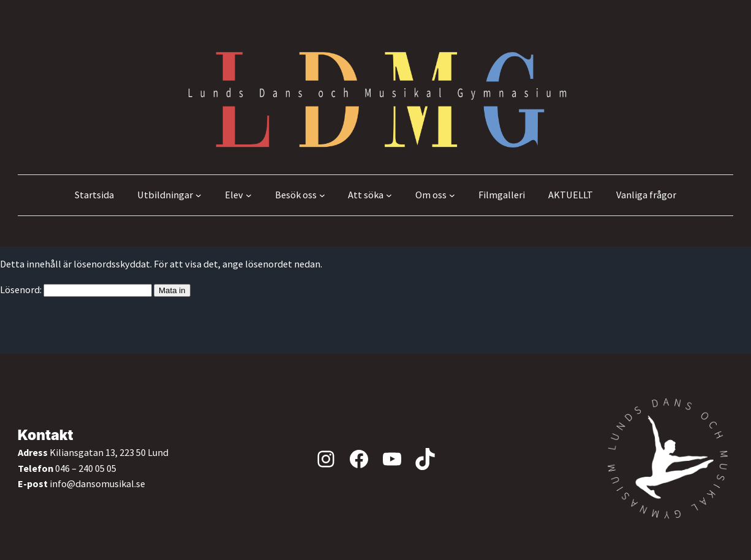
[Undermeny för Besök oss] (322, 195)
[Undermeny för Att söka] (389, 195)
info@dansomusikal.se (97, 483)
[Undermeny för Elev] (249, 195)
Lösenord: (76, 289)
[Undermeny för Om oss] (452, 195)
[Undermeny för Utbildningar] (198, 195)
